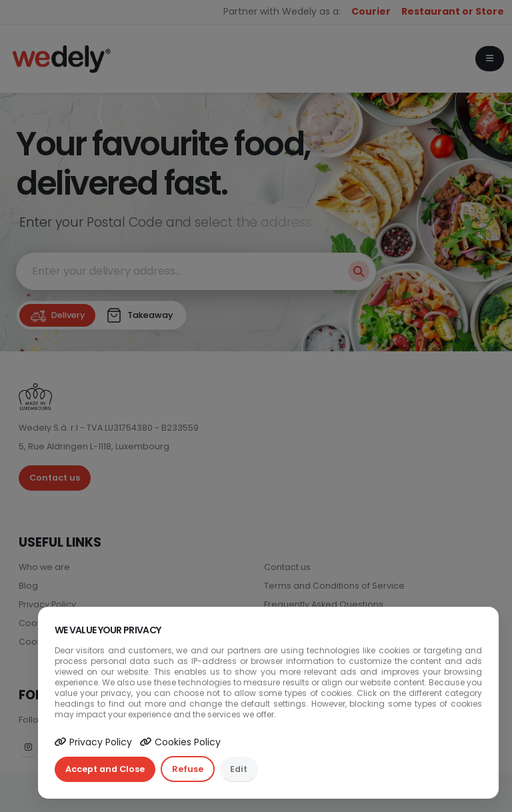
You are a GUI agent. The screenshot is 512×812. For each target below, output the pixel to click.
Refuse (188, 769)
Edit (239, 769)
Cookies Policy (180, 742)
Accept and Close (105, 769)
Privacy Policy (93, 742)
